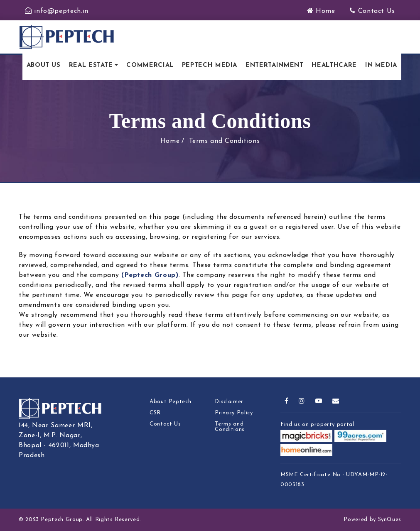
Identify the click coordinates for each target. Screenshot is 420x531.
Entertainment (274, 65)
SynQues (390, 520)
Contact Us (372, 11)
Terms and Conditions (225, 141)
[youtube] (319, 401)
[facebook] (287, 401)
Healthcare (334, 65)
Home (321, 11)
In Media (381, 65)
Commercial (150, 65)
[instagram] (302, 401)
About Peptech (170, 402)
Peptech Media (210, 65)
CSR (155, 413)
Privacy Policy (234, 413)
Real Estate (91, 65)
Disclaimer (229, 402)
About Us (44, 65)
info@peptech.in (57, 11)
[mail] (336, 401)
